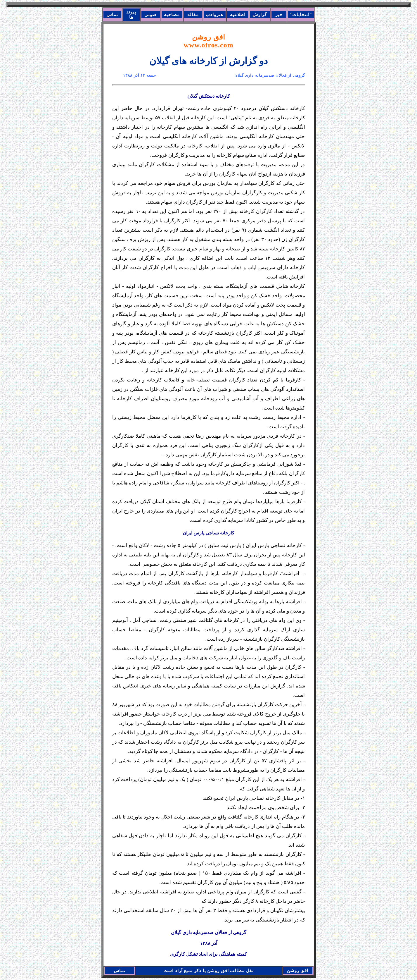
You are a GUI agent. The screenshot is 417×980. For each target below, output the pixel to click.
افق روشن (209, 41)
